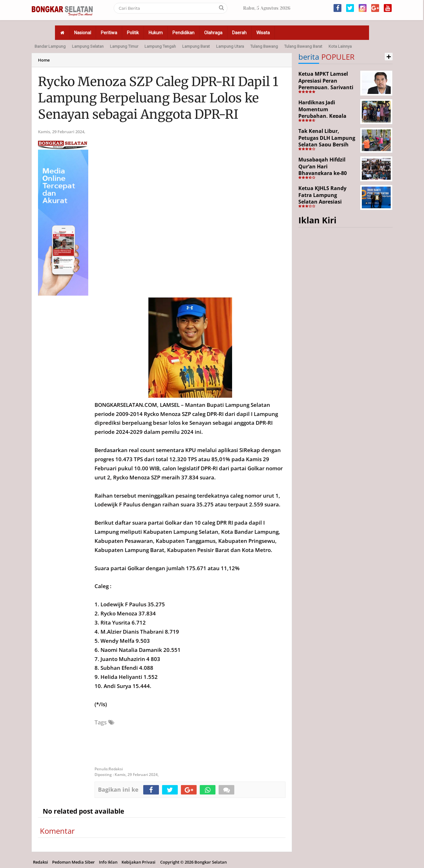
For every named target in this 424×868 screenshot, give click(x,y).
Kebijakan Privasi (139, 862)
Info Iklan (108, 862)
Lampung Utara (230, 46)
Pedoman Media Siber (73, 862)
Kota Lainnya (340, 46)
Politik (133, 33)
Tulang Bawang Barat (303, 46)
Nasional (83, 33)
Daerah (239, 33)
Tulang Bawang (264, 46)
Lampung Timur (124, 46)
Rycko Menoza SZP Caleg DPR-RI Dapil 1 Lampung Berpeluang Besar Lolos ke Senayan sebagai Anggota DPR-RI (158, 98)
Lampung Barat (196, 46)
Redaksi (41, 862)
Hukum (156, 33)
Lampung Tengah (160, 46)
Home (44, 60)
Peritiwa (109, 33)
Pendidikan (183, 33)
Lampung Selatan (88, 46)
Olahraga (213, 33)
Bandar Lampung (50, 46)
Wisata (263, 33)
